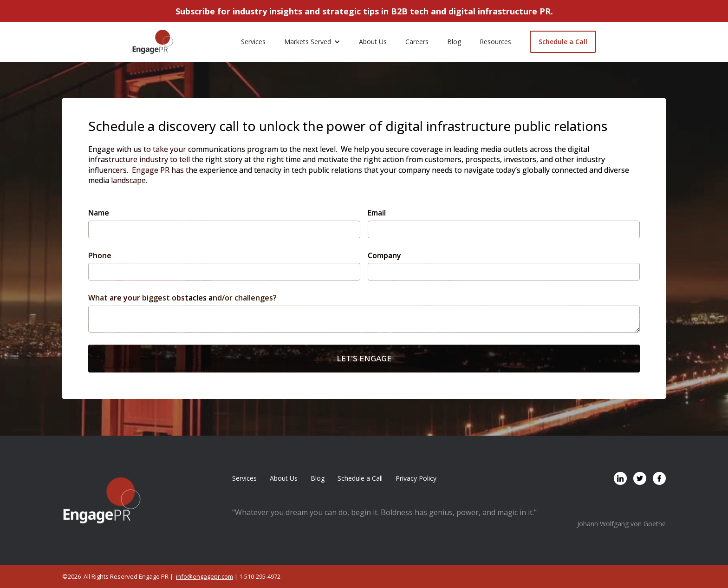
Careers (417, 42)
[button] (312, 42)
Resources (495, 42)
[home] (153, 42)
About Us (373, 42)
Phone (100, 255)
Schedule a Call (563, 42)
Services (253, 42)
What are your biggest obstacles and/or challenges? (182, 298)
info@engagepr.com (205, 576)
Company (384, 255)
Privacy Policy (416, 478)
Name (99, 213)
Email (377, 213)
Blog (454, 42)
